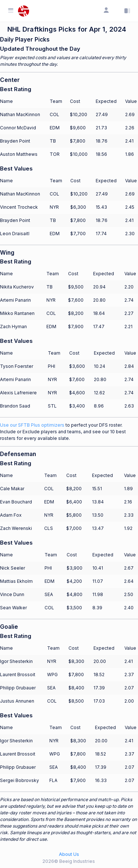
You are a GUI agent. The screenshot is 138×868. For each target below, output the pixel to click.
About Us (69, 854)
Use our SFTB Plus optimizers (32, 425)
